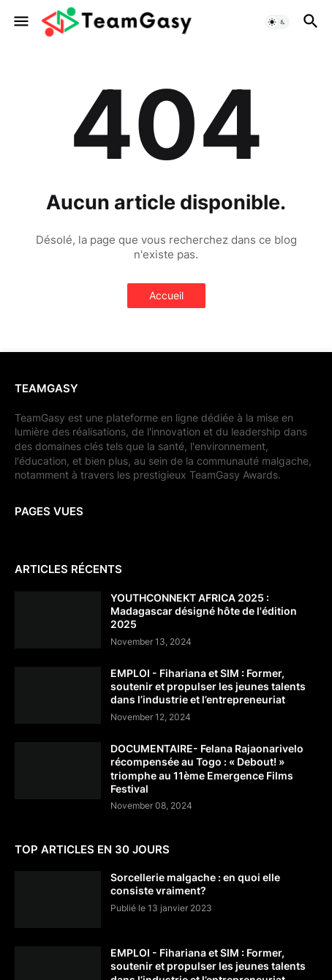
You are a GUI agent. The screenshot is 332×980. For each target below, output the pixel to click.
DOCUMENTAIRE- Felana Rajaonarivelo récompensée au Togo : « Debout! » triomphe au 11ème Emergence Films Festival (207, 768)
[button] (20, 22)
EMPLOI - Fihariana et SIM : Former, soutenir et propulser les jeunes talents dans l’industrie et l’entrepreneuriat (208, 686)
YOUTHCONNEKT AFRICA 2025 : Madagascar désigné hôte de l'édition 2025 (204, 611)
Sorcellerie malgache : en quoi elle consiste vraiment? (195, 884)
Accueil (166, 295)
